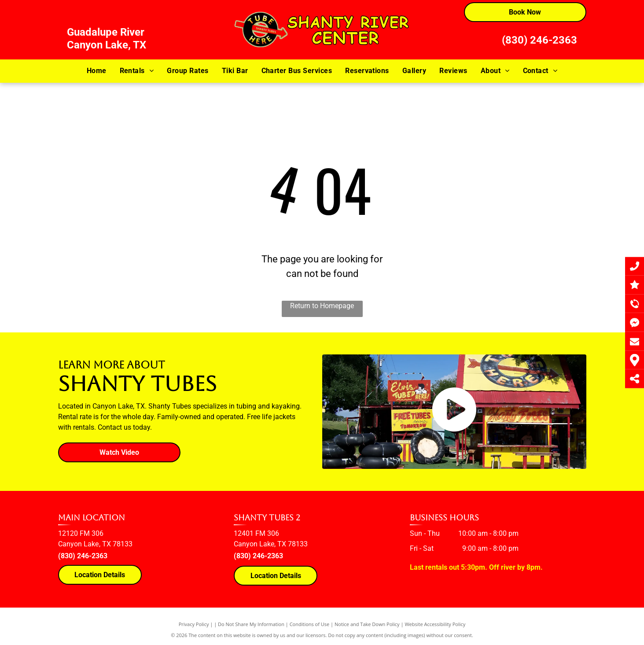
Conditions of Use (310, 624)
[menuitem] (97, 71)
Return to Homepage (322, 306)
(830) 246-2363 (539, 40)
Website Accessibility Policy (435, 624)
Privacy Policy (194, 624)
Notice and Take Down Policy (367, 624)
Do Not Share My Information (251, 624)
